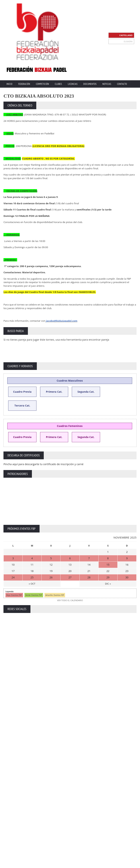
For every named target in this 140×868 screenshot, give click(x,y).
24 (13, 577)
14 (89, 565)
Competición (42, 84)
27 (70, 577)
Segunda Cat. (86, 392)
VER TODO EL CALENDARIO (70, 600)
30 (127, 577)
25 (32, 577)
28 (89, 577)
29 (108, 577)
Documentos (90, 84)
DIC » (108, 584)
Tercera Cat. (22, 406)
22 (108, 571)
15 (108, 565)
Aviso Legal (89, 865)
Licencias (73, 84)
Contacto (122, 84)
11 (32, 565)
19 (51, 571)
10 (13, 565)
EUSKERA (128, 41)
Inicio (9, 84)
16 (127, 565)
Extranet (64, 865)
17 (13, 571)
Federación (24, 84)
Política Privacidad (106, 865)
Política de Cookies (128, 865)
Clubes (58, 84)
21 (89, 571)
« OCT (32, 584)
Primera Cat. (54, 392)
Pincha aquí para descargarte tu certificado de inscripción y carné (43, 464)
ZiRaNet (71, 862)
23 (127, 571)
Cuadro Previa (22, 392)
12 (51, 565)
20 (70, 571)
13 (70, 565)
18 (32, 571)
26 (51, 577)
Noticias (107, 84)
